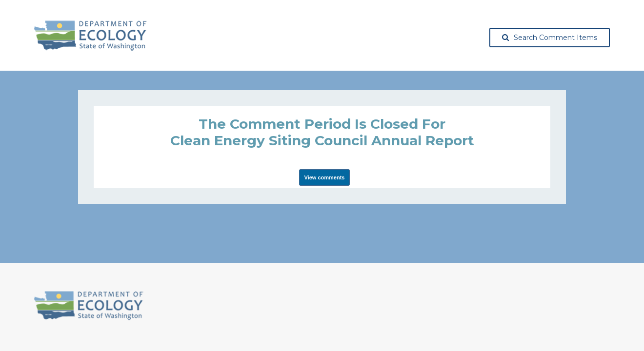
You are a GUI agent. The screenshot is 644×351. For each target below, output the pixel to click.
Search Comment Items (550, 38)
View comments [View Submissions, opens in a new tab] (325, 177)
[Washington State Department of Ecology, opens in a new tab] (91, 36)
